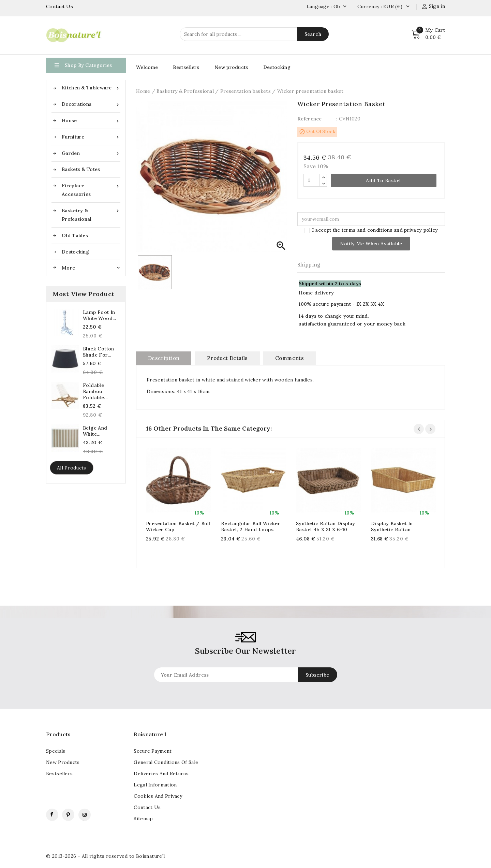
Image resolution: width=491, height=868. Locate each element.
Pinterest (68, 815)
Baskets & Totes (81, 169)
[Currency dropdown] (408, 7)
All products (72, 468)
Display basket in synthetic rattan (392, 526)
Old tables (75, 235)
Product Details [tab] (227, 358)
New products (231, 67)
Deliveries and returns (161, 773)
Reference (310, 119)
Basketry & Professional (91, 214)
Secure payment (153, 751)
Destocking (75, 252)
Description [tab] (164, 358)
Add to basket (383, 180)
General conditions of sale (166, 762)
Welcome (147, 67)
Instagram (85, 815)
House (91, 121)
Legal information (155, 785)
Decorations (91, 104)
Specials (56, 751)
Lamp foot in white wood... (99, 315)
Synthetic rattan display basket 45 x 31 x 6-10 (326, 526)
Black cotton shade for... (99, 352)
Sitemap (143, 819)
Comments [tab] (289, 358)
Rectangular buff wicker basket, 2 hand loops (251, 526)
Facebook (52, 815)
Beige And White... (95, 431)
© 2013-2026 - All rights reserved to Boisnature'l (106, 856)
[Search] (254, 34)
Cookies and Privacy (158, 796)
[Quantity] (312, 180)
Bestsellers (186, 67)
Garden (91, 153)
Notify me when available (371, 244)
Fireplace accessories (91, 189)
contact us (147, 807)
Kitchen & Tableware (91, 88)
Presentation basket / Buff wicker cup (178, 526)
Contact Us (59, 6)
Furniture (91, 137)
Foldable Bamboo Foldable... (95, 391)
